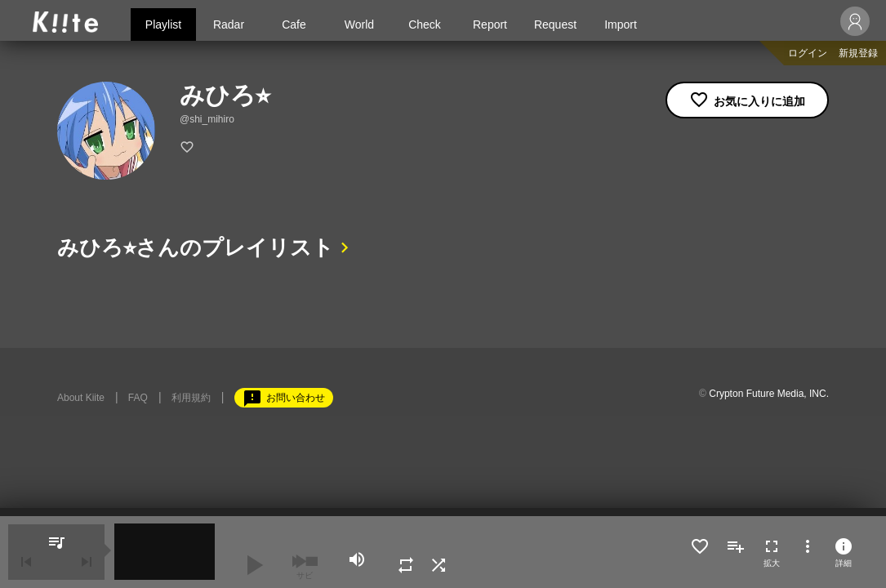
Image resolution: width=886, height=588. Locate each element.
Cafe (294, 24)
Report (490, 24)
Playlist (163, 24)
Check (425, 24)
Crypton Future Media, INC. (769, 394)
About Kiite (81, 398)
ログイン (808, 53)
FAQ (138, 398)
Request (555, 24)
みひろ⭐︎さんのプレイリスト (196, 247)
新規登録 (858, 53)
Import (621, 24)
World (359, 24)
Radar (229, 24)
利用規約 (191, 398)
